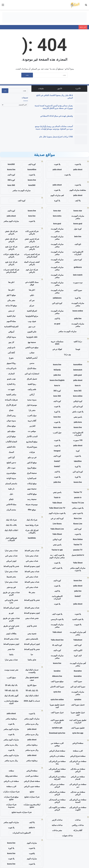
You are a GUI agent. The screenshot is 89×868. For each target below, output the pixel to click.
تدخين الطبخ (11, 463)
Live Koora (57, 524)
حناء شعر (11, 649)
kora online (78, 396)
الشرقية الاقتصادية (11, 327)
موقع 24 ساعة (11, 306)
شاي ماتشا (32, 660)
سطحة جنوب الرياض (32, 786)
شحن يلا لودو (32, 626)
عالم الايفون (32, 332)
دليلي (32, 295)
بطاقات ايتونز (11, 634)
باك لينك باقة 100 (11, 690)
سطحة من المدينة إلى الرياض (57, 801)
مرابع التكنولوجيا (32, 316)
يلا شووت (78, 625)
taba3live (78, 461)
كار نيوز (11, 342)
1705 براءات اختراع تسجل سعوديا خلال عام (56, 137)
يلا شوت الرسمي (57, 619)
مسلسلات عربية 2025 (57, 343)
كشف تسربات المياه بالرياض (32, 263)
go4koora (78, 267)
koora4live (78, 365)
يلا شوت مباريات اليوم (57, 513)
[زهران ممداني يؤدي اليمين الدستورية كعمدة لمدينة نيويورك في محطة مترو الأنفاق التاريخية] (81, 109)
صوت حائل (11, 468)
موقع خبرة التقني (32, 347)
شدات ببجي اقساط (32, 551)
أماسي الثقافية (32, 358)
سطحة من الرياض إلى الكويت (78, 809)
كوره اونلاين (57, 539)
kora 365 (78, 391)
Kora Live (78, 518)
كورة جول (78, 229)
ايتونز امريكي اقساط (11, 608)
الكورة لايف (78, 650)
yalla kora (78, 422)
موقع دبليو (11, 431)
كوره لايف (57, 650)
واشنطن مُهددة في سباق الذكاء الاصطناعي (56, 116)
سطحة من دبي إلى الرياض (57, 786)
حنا (32, 655)
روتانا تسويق (11, 363)
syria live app (78, 733)
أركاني (32, 395)
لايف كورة (78, 656)
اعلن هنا (11, 282)
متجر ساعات (57, 830)
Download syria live (57, 733)
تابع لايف (78, 244)
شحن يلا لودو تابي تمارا (11, 601)
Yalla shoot (57, 632)
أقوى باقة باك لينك (11, 696)
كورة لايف (57, 401)
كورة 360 (11, 180)
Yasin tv (57, 498)
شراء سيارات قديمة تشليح (22, 812)
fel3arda (57, 370)
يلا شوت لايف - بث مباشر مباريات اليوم (57, 556)
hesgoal (57, 451)
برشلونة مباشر (11, 719)
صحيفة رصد (32, 499)
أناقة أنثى (11, 353)
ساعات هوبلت (68, 836)
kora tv (78, 385)
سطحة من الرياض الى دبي (78, 786)
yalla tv (32, 828)
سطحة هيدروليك (11, 776)
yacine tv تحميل (78, 555)
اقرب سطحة (78, 751)
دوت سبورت (78, 283)
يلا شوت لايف (57, 568)
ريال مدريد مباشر (32, 724)
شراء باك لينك (32, 520)
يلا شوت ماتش (78, 412)
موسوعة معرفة (32, 504)
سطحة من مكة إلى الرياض (78, 770)
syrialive (78, 700)
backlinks (32, 538)
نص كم (32, 300)
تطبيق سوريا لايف (78, 728)
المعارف (11, 374)
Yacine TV (78, 492)
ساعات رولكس (78, 825)
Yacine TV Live (78, 503)
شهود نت (11, 389)
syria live (57, 692)
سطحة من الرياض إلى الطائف (57, 770)
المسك (11, 452)
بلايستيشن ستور (32, 639)
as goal (57, 324)
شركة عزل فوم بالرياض (11, 248)
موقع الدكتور (32, 463)
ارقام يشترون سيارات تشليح (32, 806)
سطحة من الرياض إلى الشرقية (57, 778)
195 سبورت (78, 440)
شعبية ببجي (32, 634)
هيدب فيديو (11, 379)
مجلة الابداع (32, 368)
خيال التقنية (11, 316)
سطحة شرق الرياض (78, 756)
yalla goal (78, 375)
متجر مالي (11, 300)
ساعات (78, 820)
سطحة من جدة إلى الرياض (78, 793)
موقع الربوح (32, 468)
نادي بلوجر (11, 347)
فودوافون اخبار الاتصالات (11, 539)
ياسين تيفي (78, 417)
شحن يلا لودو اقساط (11, 566)
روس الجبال (11, 416)
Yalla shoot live (57, 640)
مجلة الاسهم (11, 321)
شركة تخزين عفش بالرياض (32, 240)
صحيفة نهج (32, 342)
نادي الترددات (11, 368)
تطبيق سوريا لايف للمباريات (57, 721)
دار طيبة (11, 489)
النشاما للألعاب (11, 442)
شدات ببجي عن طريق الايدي (11, 594)
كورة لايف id (57, 645)
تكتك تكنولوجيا (32, 337)
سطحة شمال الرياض (57, 751)
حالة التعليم (11, 447)
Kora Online (78, 539)
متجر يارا (32, 410)
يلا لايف (78, 201)
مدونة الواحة (11, 478)
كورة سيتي (78, 260)
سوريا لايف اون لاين (78, 687)
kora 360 (57, 396)
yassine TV (78, 550)
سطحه (11, 771)
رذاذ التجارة (11, 384)
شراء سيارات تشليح (32, 797)
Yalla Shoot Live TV (57, 508)
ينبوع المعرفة (32, 447)
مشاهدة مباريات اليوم (78, 190)
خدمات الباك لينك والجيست (32, 671)
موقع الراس (11, 436)
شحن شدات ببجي (32, 618)
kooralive (78, 676)
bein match (78, 275)
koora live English (57, 380)
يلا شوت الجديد (78, 619)
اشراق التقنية (32, 311)
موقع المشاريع (32, 442)
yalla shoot (78, 170)
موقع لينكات (32, 484)
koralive (57, 671)
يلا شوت (78, 164)
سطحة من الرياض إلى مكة (57, 763)
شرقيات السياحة (11, 400)
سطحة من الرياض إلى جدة (78, 763)
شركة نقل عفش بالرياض (11, 232)
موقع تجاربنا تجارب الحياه (11, 702)
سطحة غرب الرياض (57, 756)
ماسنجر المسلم (11, 484)
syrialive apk (57, 728)
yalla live (78, 319)
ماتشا (11, 655)
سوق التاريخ (32, 685)
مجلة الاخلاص (11, 504)
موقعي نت (32, 431)
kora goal (57, 224)
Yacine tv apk (57, 550)
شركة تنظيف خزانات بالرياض (11, 256)
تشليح (32, 792)
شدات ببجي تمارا (11, 551)
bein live (78, 237)
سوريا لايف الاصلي (57, 687)
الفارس (32, 426)
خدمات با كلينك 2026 (32, 701)
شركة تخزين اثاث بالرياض (32, 232)
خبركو (32, 306)
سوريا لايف (78, 290)
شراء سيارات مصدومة (11, 806)
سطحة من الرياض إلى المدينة (78, 801)
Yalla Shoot (57, 503)
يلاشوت (32, 853)
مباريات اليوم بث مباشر (78, 217)
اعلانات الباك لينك (11, 530)
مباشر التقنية (11, 395)
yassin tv (78, 498)
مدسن (32, 363)
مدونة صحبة (32, 400)
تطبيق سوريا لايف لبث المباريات (78, 721)
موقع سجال (11, 426)
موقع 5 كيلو (11, 295)
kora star (57, 211)
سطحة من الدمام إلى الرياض (57, 793)
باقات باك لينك (11, 525)
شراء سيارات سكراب (11, 792)
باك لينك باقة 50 (32, 690)
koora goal (78, 224)
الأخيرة (78, 89)
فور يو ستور (11, 587)
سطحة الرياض (78, 743)
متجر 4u (32, 592)
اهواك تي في (57, 349)
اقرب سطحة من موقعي (57, 744)
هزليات (32, 452)
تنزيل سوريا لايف (57, 712)
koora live (57, 365)
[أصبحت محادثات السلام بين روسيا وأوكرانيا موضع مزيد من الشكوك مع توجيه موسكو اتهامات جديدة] (81, 130)
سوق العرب (11, 678)
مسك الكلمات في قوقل (32, 283)
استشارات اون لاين (32, 374)
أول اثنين (11, 457)
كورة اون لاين (57, 303)
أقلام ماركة (78, 830)
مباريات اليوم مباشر (11, 221)
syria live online (57, 700)
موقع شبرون (11, 473)
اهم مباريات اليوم (57, 195)
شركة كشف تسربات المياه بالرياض (32, 256)
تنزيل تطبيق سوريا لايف (78, 714)
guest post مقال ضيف (32, 679)
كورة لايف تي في (57, 518)
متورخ (11, 358)
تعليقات (41, 89)
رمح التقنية (32, 384)
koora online (78, 311)
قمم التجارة (32, 478)
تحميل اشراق (32, 379)
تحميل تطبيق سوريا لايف (57, 706)
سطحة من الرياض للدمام (78, 778)
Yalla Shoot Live (57, 529)
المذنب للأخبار (32, 436)
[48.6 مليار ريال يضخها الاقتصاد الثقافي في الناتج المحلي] (81, 98)
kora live (57, 417)
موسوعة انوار (32, 405)
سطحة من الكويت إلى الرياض (57, 809)
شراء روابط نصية (32, 525)
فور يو (11, 613)
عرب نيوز (32, 327)
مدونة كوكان (11, 337)
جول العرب (57, 433)
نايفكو (11, 499)
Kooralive (78, 671)
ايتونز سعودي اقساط (32, 566)
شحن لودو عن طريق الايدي (11, 627)
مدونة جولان (11, 421)
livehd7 (57, 461)
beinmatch (78, 370)
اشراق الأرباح (11, 405)
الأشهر (60, 89)
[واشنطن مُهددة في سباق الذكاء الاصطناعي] (81, 119)
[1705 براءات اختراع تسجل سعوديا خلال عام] (81, 140)
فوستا (78, 349)
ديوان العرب (32, 416)
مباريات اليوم (32, 843)
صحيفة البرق (32, 473)
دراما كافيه (78, 342)
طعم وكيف (32, 389)
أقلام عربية (32, 421)
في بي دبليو (32, 457)
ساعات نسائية (57, 825)
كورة (78, 451)
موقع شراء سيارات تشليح (11, 798)
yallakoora (57, 298)
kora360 (11, 164)
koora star (78, 211)
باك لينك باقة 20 (11, 685)
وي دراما (67, 354)
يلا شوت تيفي (78, 513)
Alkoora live (57, 676)
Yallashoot (78, 640)
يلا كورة (57, 201)
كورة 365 (57, 391)
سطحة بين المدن (32, 776)
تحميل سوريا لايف (78, 705)
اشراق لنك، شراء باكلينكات (32, 532)
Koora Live (78, 524)
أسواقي (11, 332)
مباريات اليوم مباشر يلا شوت (78, 569)
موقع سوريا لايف (57, 681)
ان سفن (11, 311)
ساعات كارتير (57, 820)
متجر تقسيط (11, 577)
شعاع (11, 410)
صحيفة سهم (32, 489)
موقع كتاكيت (32, 494)
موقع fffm (32, 510)
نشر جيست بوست (11, 670)
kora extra (57, 216)
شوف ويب (32, 321)
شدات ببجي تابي (11, 556)
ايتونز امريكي (11, 561)
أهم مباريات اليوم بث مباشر (78, 633)
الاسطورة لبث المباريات (78, 253)
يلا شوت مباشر (78, 508)
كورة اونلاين (78, 401)
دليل (11, 494)
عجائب (32, 353)
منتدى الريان (11, 510)
